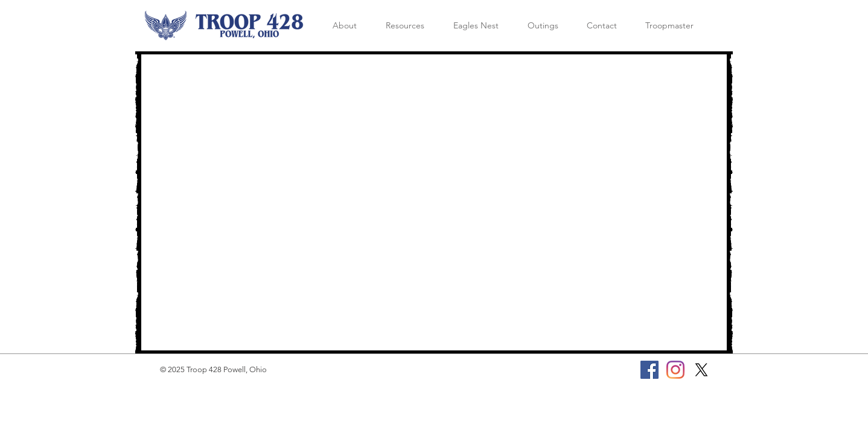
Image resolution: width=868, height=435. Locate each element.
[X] (701, 370)
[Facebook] (649, 370)
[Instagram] (675, 370)
